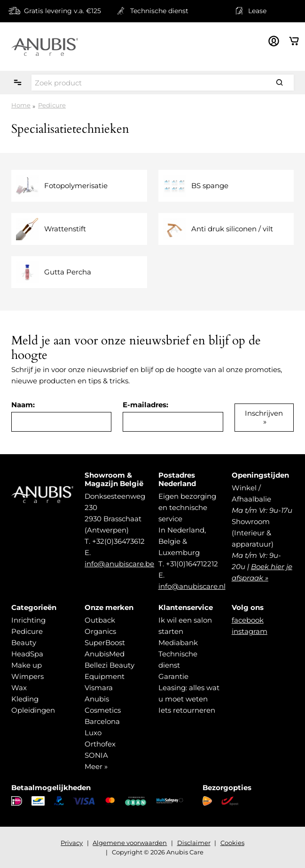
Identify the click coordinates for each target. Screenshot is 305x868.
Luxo (93, 733)
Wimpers (27, 676)
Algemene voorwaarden (130, 843)
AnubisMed (105, 654)
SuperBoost (105, 643)
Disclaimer (194, 843)
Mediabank (178, 643)
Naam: (23, 405)
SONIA (96, 755)
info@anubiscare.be (119, 564)
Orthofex (100, 744)
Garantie (173, 676)
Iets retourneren (187, 710)
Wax (19, 688)
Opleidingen (33, 710)
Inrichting (28, 620)
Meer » (96, 766)
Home (21, 105)
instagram (250, 631)
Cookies (232, 843)
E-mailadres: (145, 405)
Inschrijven (264, 413)
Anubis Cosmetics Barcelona (103, 710)
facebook (248, 620)
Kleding (25, 699)
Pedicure (52, 105)
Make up (27, 665)
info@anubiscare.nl (192, 586)
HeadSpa (27, 654)
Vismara (99, 688)
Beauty (24, 643)
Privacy (72, 843)
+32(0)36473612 (118, 541)
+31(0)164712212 (192, 564)
